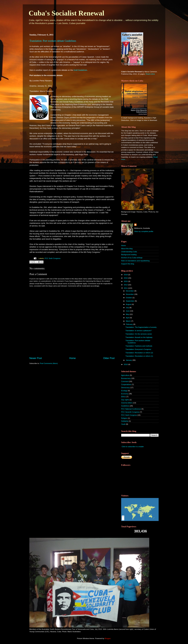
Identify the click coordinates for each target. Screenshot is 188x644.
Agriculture (125, 375)
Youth (123, 424)
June (128, 311)
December (130, 291)
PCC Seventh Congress (130, 412)
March (129, 321)
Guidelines (125, 406)
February (130, 324)
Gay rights (125, 400)
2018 (126, 275)
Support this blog (128, 264)
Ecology (124, 391)
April (128, 318)
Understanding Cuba (129, 252)
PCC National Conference (131, 409)
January (129, 360)
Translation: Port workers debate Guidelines (53, 41)
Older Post (109, 358)
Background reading (129, 254)
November (130, 294)
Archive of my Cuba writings (132, 258)
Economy (125, 394)
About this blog (127, 248)
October (129, 298)
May (128, 314)
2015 (126, 281)
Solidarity (125, 421)
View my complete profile (144, 231)
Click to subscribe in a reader (133, 446)
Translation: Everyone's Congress (138, 349)
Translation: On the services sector (139, 334)
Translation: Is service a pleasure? (139, 330)
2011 (126, 288)
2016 (126, 278)
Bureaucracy (126, 378)
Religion (124, 418)
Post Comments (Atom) (49, 363)
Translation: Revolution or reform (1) (139, 356)
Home (73, 358)
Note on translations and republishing (135, 261)
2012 (126, 285)
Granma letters (127, 403)
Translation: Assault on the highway (139, 337)
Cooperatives (126, 384)
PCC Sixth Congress (53, 258)
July (128, 308)
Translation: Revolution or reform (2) (139, 353)
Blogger (108, 638)
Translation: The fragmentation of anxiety (141, 327)
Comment (125, 381)
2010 (126, 364)
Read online (150, 74)
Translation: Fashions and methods (139, 346)
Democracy (126, 387)
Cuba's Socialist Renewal (66, 13)
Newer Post (36, 358)
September (130, 301)
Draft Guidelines (80, 70)
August (129, 304)
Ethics (124, 397)
